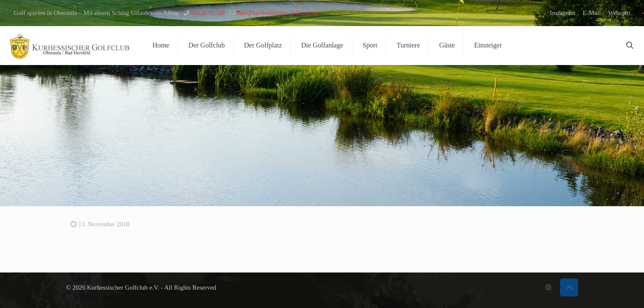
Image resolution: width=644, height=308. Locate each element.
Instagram (563, 13)
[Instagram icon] (548, 287)
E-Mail (592, 13)
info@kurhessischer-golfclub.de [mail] (277, 13)
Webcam (619, 13)
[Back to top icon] (569, 287)
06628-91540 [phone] (208, 13)
